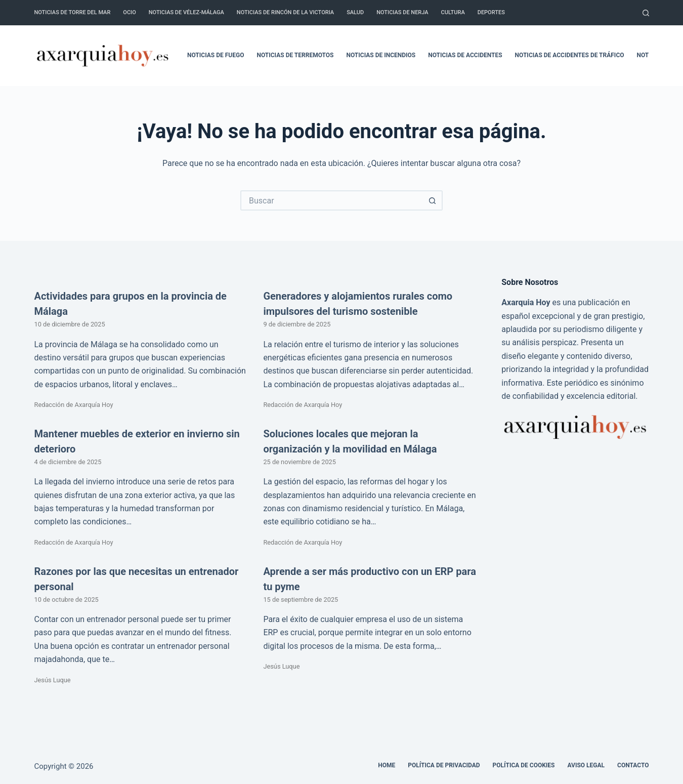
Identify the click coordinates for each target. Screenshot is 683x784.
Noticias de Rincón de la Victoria (285, 12)
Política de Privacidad (444, 765)
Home (387, 765)
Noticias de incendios (381, 55)
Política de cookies (524, 765)
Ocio (129, 12)
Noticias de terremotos (295, 55)
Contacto (633, 765)
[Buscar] (646, 13)
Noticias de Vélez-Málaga (186, 12)
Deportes (491, 12)
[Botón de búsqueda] (433, 200)
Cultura (453, 12)
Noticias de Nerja (402, 12)
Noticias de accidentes (465, 55)
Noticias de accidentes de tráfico (570, 55)
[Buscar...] (331, 200)
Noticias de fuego (216, 55)
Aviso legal (586, 765)
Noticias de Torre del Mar (73, 12)
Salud (355, 12)
